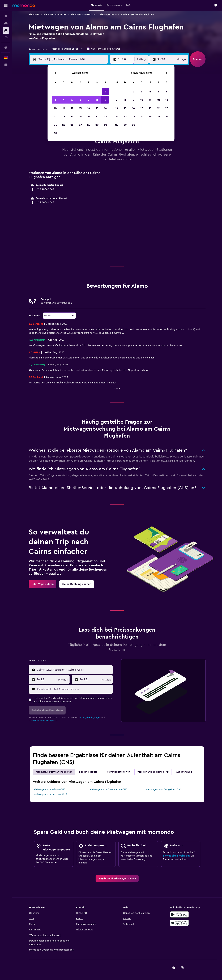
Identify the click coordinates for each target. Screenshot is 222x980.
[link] (42, 584)
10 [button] (55, 108)
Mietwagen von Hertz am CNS (50, 794)
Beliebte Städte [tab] (88, 772)
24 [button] (55, 125)
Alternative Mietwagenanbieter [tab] (54, 772)
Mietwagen (34, 14)
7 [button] (89, 100)
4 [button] (64, 100)
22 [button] (97, 117)
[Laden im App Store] (179, 923)
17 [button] (55, 117)
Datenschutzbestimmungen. (42, 721)
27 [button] (80, 125)
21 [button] (89, 117)
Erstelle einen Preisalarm (176, 856)
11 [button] (64, 108)
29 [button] (97, 125)
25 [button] (64, 125)
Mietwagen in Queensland (83, 14)
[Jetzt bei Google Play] (179, 914)
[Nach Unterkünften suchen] (6, 23)
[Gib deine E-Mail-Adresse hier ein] (74, 689)
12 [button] (72, 108)
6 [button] (80, 100)
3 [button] (55, 100)
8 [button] (97, 100)
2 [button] (105, 92)
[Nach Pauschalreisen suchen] (6, 38)
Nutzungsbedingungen (89, 717)
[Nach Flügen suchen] (6, 16)
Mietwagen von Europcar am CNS (108, 789)
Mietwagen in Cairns (109, 14)
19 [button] (72, 117)
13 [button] (80, 108)
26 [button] (72, 125)
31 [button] (55, 133)
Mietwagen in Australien (55, 14)
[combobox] (38, 49)
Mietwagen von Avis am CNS (49, 789)
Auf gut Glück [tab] (184, 772)
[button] (6, 5)
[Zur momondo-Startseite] (24, 5)
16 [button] (105, 108)
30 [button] (105, 125)
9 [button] (105, 100)
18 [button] (64, 117)
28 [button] (89, 125)
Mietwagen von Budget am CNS (164, 789)
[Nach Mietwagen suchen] (6, 31)
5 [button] (72, 100)
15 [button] (97, 108)
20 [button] (80, 117)
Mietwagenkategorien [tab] (117, 772)
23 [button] (105, 117)
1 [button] (97, 92)
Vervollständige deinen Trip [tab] (153, 772)
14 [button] (89, 108)
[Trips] (6, 48)
